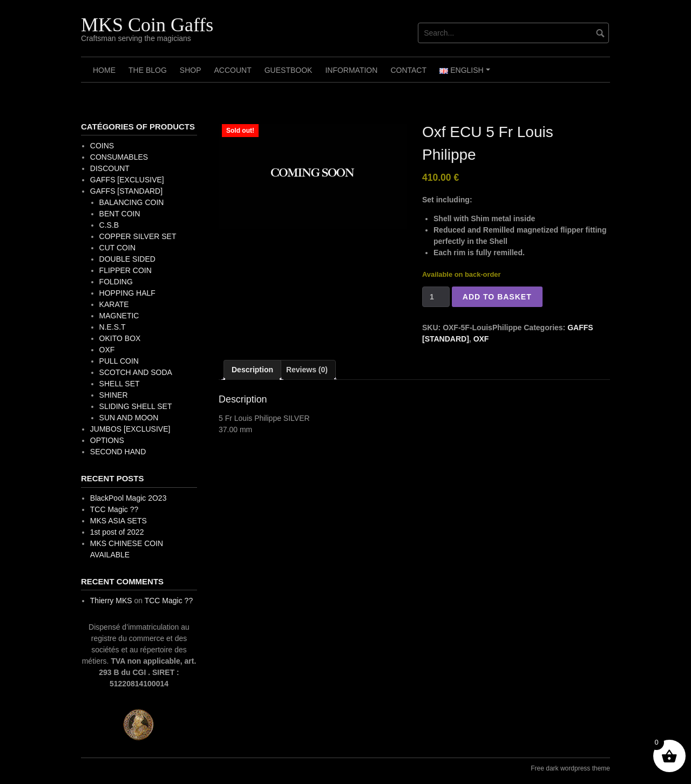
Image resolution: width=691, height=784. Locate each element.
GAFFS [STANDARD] (126, 191)
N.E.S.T (113, 327)
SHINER (114, 395)
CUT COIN (117, 248)
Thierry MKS (111, 601)
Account (232, 70)
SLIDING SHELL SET (136, 406)
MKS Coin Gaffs (147, 25)
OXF (481, 339)
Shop (191, 70)
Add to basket (497, 297)
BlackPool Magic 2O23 (128, 498)
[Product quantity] (436, 297)
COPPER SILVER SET (138, 236)
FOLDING (116, 282)
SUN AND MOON (129, 418)
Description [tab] (252, 370)
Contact (408, 70)
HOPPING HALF (127, 293)
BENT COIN (120, 214)
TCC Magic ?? (114, 509)
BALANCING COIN (132, 202)
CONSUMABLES (119, 157)
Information (351, 70)
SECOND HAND (118, 452)
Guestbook (289, 70)
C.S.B (109, 225)
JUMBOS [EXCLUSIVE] (130, 429)
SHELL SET (120, 384)
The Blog (148, 70)
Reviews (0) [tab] (307, 370)
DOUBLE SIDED (127, 259)
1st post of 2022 (117, 532)
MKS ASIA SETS (118, 521)
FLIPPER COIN (126, 270)
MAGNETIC (119, 316)
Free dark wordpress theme (570, 768)
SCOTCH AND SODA (136, 372)
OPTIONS (107, 440)
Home (104, 70)
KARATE (114, 304)
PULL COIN (119, 361)
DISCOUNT (110, 168)
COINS (102, 146)
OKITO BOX (120, 338)
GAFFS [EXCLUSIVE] (127, 180)
